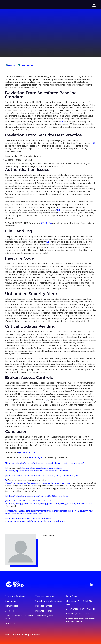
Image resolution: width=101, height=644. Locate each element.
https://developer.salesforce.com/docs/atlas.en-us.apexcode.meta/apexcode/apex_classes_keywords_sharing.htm (35, 520)
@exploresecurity (27, 453)
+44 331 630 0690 (74, 622)
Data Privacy (11, 601)
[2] (94, 143)
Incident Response (44, 611)
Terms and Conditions (15, 596)
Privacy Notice (12, 606)
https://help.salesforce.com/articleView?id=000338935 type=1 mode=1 (40, 496)
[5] (58, 210)
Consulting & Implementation (49, 601)
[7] (57, 277)
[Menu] (94, 5)
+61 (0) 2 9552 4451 (80, 614)
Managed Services (44, 606)
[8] (47, 399)
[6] (47, 242)
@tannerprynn (36, 457)
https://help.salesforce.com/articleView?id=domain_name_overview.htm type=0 (44, 475)
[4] (26, 204)
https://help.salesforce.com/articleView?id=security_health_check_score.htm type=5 (46, 463)
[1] (62, 121)
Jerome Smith (48, 536)
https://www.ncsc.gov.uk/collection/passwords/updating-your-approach (38, 483)
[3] (61, 166)
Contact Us (10, 624)
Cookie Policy (11, 611)
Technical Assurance (45, 596)
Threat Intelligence (44, 616)
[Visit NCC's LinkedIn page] (92, 584)
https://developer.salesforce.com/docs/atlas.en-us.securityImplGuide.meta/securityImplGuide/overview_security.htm (36, 469)
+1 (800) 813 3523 (87, 609)
